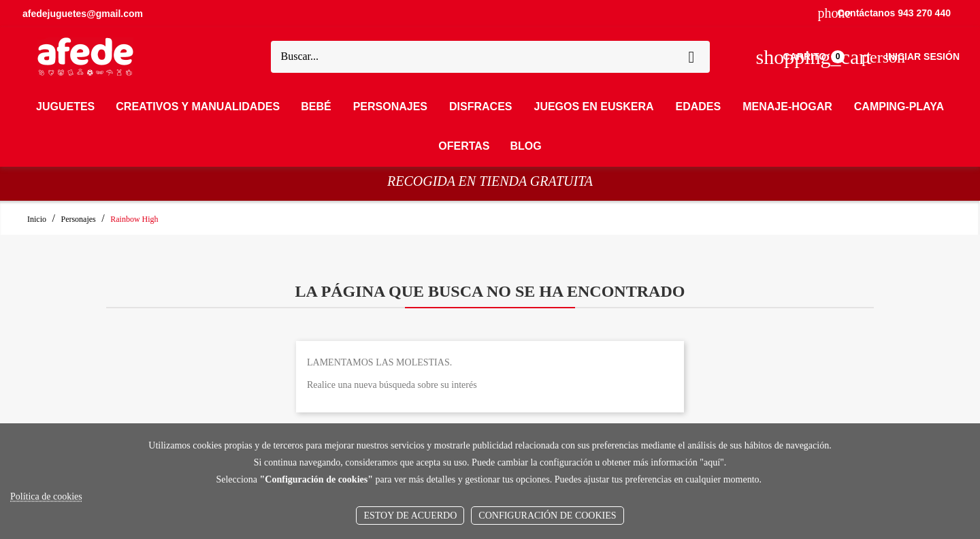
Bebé (316, 107)
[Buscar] (478, 57)
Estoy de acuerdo (410, 516)
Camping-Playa (899, 107)
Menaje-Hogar (787, 107)
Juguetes (65, 107)
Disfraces (480, 107)
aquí (712, 462)
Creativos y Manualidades (198, 107)
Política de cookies (46, 496)
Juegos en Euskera (593, 107)
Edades (699, 107)
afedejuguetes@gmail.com (83, 14)
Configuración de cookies (547, 516)
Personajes (390, 107)
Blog (526, 146)
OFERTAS (464, 146)
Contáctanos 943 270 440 (884, 13)
